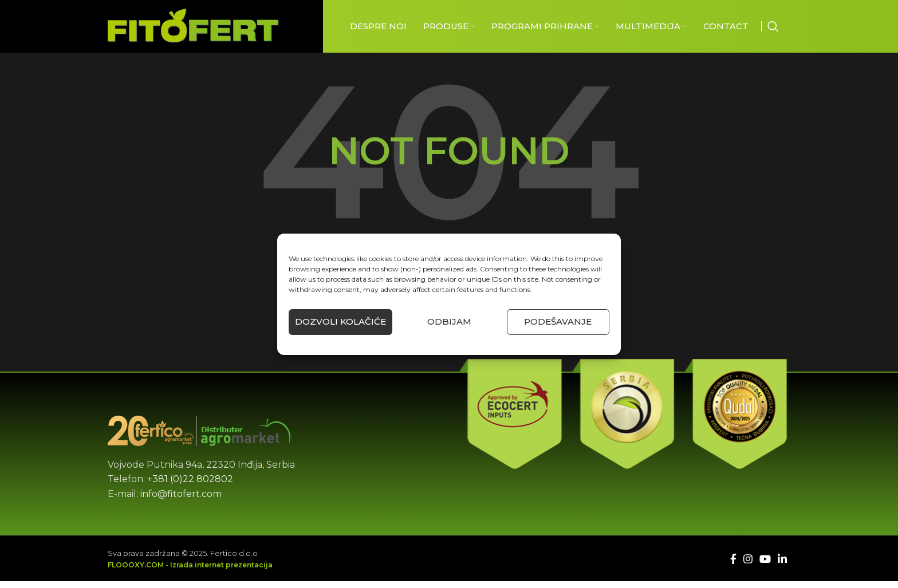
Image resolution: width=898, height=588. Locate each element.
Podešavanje (558, 321)
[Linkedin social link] (782, 566)
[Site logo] (193, 29)
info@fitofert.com (181, 501)
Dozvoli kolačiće (340, 321)
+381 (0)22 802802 (190, 486)
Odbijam (449, 321)
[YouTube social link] (765, 566)
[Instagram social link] (748, 566)
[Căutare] (773, 30)
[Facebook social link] (733, 566)
